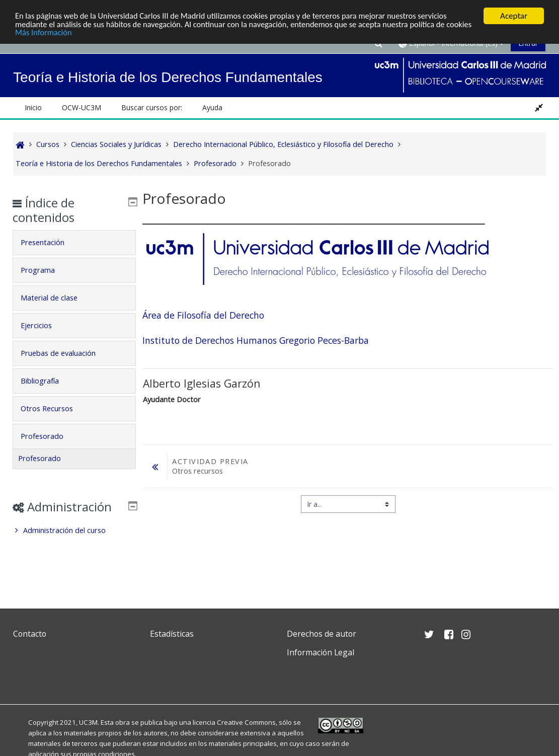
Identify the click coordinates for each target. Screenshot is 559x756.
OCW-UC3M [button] (82, 107)
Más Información (73, 33)
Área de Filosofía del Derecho (203, 315)
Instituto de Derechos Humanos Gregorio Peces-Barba (255, 340)
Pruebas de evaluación (65, 353)
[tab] (74, 243)
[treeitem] (74, 545)
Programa (45, 270)
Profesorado (49, 436)
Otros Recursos (54, 408)
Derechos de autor (322, 634)
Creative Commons (246, 722)
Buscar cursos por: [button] (152, 107)
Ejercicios (43, 325)
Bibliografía (47, 381)
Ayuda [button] (212, 107)
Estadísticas (172, 634)
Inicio (33, 107)
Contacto (30, 634)
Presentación (50, 242)
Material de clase (56, 298)
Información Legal (321, 652)
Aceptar (514, 16)
